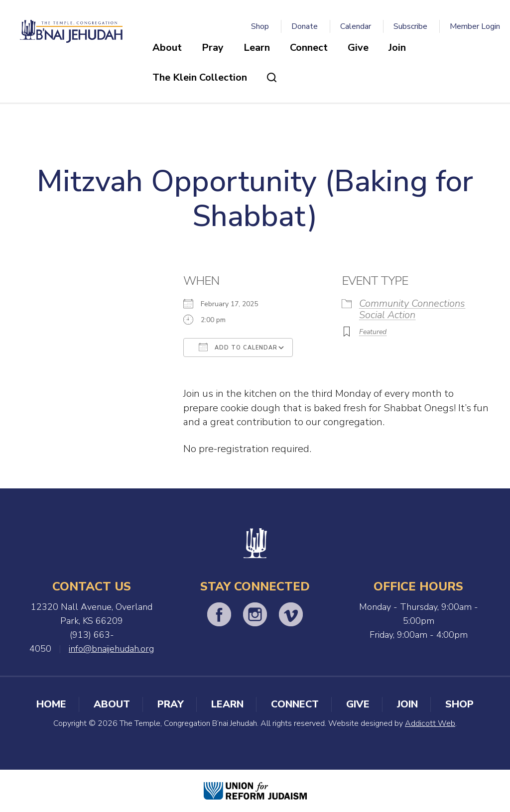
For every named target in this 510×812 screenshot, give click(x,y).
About (167, 48)
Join (397, 48)
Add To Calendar (238, 347)
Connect (309, 48)
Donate (305, 26)
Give (358, 48)
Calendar (356, 26)
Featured (373, 332)
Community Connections (412, 303)
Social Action (387, 315)
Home (51, 704)
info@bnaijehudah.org (111, 649)
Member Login (475, 26)
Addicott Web (430, 723)
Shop (260, 26)
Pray (213, 48)
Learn (257, 48)
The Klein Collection (200, 77)
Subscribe (410, 26)
